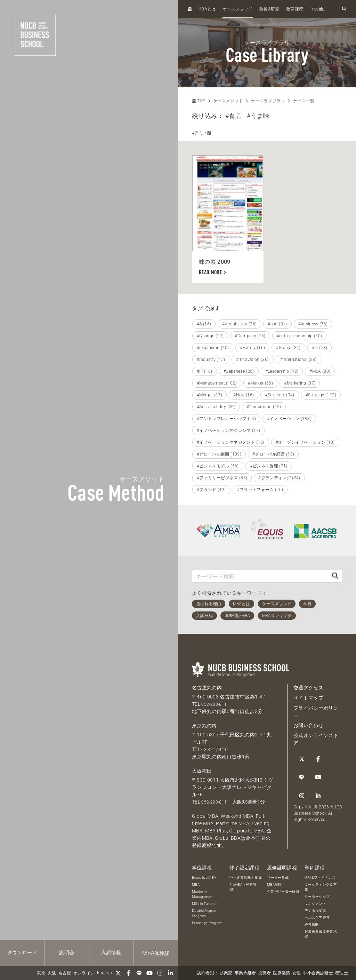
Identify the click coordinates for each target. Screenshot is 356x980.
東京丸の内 (204, 726)
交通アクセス (308, 688)
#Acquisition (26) (239, 324)
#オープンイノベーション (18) (305, 442)
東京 (41, 973)
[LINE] (139, 973)
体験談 (156, 953)
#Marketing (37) (300, 383)
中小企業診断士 (318, 973)
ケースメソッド (237, 9)
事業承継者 (245, 973)
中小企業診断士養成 (246, 878)
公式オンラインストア (316, 739)
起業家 (226, 973)
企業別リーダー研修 (283, 891)
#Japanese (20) (239, 371)
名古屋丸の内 (207, 688)
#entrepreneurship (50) (300, 336)
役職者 (264, 973)
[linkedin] (170, 973)
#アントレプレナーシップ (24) (226, 419)
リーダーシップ (317, 897)
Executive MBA (204, 878)
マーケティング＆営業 (321, 887)
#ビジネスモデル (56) (218, 466)
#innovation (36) (253, 359)
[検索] (335, 576)
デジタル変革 (315, 911)
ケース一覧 (304, 101)
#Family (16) (252, 348)
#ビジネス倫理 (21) (269, 466)
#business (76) (313, 324)
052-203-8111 (217, 704)
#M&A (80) (320, 371)
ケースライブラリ (268, 101)
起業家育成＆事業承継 (321, 934)
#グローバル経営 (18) (273, 454)
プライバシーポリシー (316, 712)
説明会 (67, 953)
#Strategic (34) (280, 395)
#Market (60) (260, 383)
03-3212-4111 (217, 749)
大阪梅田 (202, 771)
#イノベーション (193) (289, 419)
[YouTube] (149, 973)
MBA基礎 (274, 884)
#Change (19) (210, 336)
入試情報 (111, 953)
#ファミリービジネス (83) (222, 478)
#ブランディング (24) (279, 478)
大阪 (52, 973)
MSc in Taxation (205, 904)
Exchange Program (207, 923)
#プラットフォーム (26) (260, 490)
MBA (196, 884)
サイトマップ (308, 698)
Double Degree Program (204, 913)
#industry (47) (211, 359)
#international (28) (299, 359)
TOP (199, 101)
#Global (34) (288, 348)
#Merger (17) (209, 395)
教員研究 (269, 9)
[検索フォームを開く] (344, 9)
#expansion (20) (213, 348)
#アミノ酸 (202, 133)
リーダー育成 (278, 878)
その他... (318, 9)
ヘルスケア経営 (317, 918)
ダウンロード (22, 953)
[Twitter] (118, 973)
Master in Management (203, 894)
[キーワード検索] (260, 576)
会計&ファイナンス (320, 878)
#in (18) (320, 348)
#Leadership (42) (282, 371)
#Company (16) (250, 336)
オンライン (84, 973)
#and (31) (277, 324)
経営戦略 (312, 924)
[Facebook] (129, 973)
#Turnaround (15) (264, 407)
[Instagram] (160, 973)
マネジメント (315, 904)
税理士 (342, 973)
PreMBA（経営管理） (243, 887)
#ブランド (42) (211, 490)
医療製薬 (281, 973)
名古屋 (65, 973)
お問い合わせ (308, 725)
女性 (297, 973)
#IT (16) (205, 371)
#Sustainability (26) (216, 407)
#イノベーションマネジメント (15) (231, 442)
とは (207, 9)
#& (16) (204, 324)
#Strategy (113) (321, 395)
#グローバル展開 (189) (219, 454)
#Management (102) (217, 383)
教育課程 (295, 9)
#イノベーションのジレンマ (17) (228, 430)
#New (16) (244, 395)
